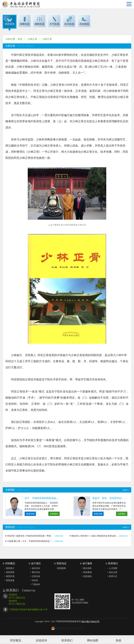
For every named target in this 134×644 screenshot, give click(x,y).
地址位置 (111, 572)
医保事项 (86, 572)
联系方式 (111, 576)
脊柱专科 (34, 572)
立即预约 (54, 514)
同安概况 (16, 640)
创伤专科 (34, 568)
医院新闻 (60, 568)
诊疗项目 (36, 563)
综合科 (33, 580)
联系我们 (67, 640)
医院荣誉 (8, 572)
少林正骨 (32, 39)
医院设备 (8, 580)
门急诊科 (34, 584)
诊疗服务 (87, 563)
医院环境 (8, 576)
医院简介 (8, 568)
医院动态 (62, 563)
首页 (20, 39)
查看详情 (30, 514)
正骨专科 (34, 576)
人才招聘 (111, 568)
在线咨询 (41, 640)
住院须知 (86, 576)
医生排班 (86, 568)
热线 (118, 640)
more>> (126, 490)
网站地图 (93, 640)
